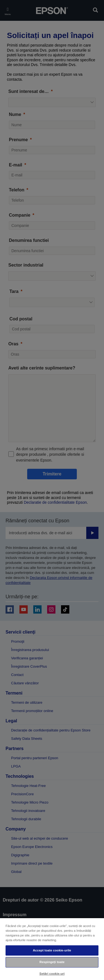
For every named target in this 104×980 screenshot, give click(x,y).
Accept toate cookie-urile (52, 950)
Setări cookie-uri (52, 974)
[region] (52, 949)
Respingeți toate (52, 962)
